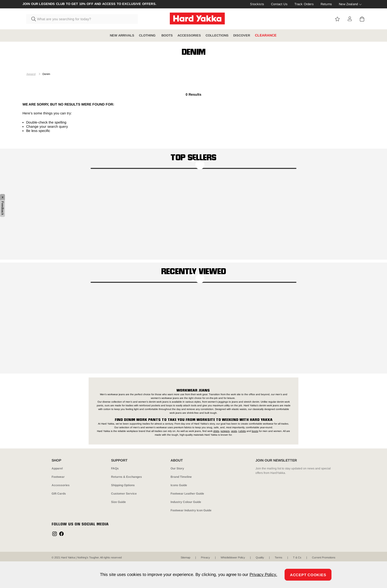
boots (255, 431)
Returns (326, 4)
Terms (279, 557)
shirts (216, 431)
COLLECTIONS (217, 35)
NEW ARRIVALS (122, 35)
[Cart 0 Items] (362, 19)
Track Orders (304, 4)
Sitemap (185, 557)
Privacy (205, 557)
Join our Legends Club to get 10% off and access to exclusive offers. (89, 4)
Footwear (58, 477)
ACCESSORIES (189, 35)
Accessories (61, 485)
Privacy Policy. (263, 575)
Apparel (31, 74)
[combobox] (82, 19)
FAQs (115, 468)
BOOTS (167, 35)
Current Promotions (324, 557)
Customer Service (124, 494)
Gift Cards (59, 494)
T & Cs (297, 557)
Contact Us (279, 4)
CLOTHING (148, 35)
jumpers (225, 431)
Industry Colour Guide (186, 502)
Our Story (177, 468)
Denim (46, 74)
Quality (260, 557)
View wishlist (337, 19)
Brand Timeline (181, 477)
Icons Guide (179, 485)
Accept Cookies (308, 575)
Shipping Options (123, 485)
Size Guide (118, 502)
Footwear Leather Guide (187, 494)
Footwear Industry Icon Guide (191, 510)
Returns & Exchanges (126, 477)
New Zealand (348, 4)
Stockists (257, 4)
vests (234, 431)
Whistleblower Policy (233, 557)
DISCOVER (242, 35)
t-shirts (242, 431)
